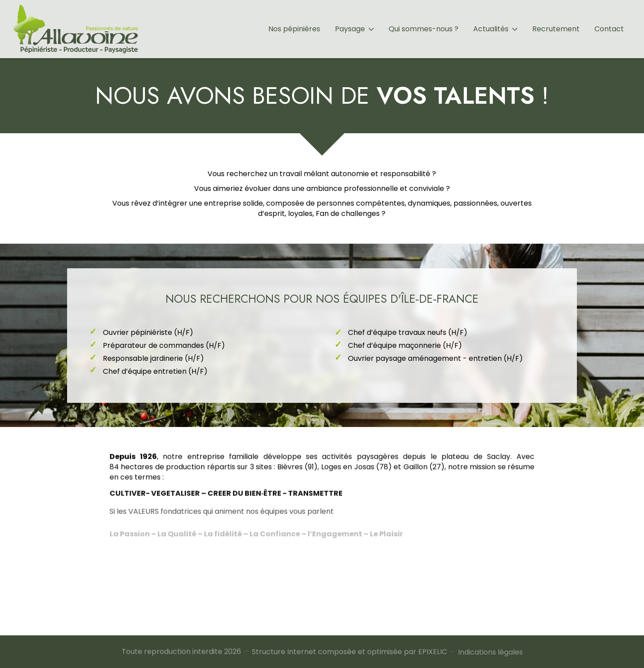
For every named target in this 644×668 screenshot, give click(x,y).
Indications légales (490, 660)
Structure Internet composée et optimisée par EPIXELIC (350, 657)
